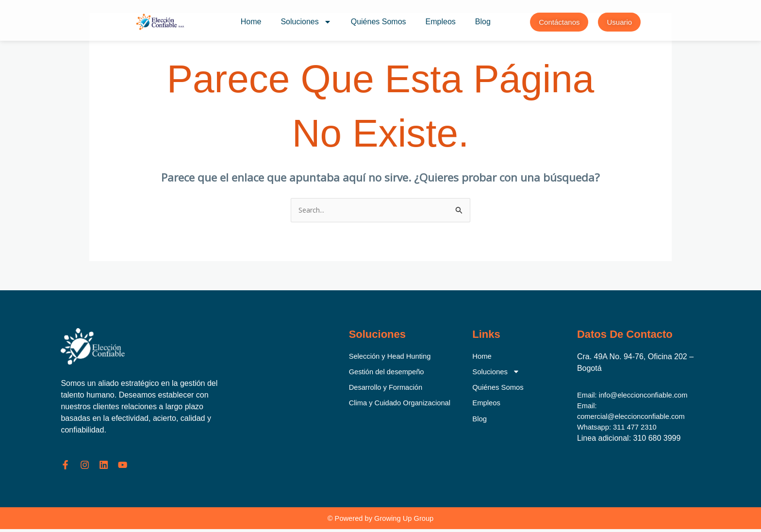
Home (251, 22)
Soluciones (306, 22)
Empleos (441, 22)
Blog (483, 22)
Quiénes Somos (379, 22)
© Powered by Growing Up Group (381, 521)
